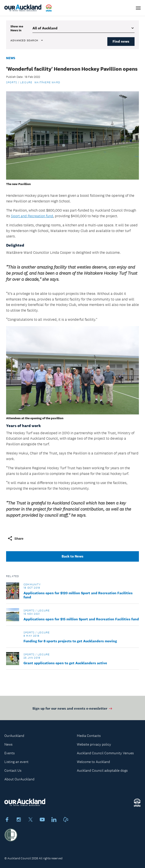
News (11, 58)
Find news (121, 41)
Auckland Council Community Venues (105, 753)
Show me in (17, 28)
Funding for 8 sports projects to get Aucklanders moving (70, 641)
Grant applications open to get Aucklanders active (65, 663)
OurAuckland (14, 736)
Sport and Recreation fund (32, 216)
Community (32, 584)
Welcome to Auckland (93, 762)
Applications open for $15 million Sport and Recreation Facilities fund (81, 619)
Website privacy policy (94, 744)
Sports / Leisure (19, 82)
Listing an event (16, 762)
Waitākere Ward (47, 82)
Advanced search (27, 40)
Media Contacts (89, 736)
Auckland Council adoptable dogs (102, 770)
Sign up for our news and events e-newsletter (73, 709)
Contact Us (13, 770)
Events (9, 753)
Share (15, 538)
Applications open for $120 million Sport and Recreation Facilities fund (78, 595)
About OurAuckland (19, 779)
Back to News (72, 556)
